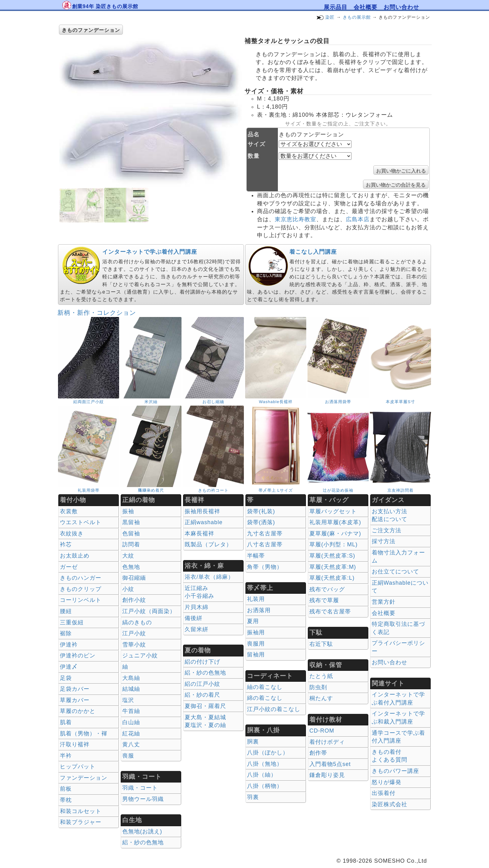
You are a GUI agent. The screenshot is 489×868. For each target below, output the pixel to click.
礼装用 (256, 599)
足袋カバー (75, 689)
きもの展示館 (357, 17)
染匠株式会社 (390, 804)
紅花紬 (131, 734)
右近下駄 (321, 644)
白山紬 (131, 722)
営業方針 (384, 602)
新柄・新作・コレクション (97, 313)
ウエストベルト (81, 522)
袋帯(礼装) (261, 511)
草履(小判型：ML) (334, 544)
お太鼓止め (75, 556)
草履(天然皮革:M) (333, 567)
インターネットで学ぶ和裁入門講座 (398, 718)
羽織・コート (140, 788)
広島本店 (358, 219)
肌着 (66, 722)
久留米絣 (196, 629)
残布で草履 (324, 600)
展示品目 (336, 7)
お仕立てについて (395, 572)
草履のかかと (78, 711)
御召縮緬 (134, 578)
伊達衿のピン (78, 656)
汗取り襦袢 (75, 744)
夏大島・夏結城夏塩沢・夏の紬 (205, 721)
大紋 (128, 556)
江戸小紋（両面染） (149, 611)
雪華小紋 (134, 645)
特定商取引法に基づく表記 (398, 628)
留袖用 (256, 655)
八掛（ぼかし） (268, 753)
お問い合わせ (401, 7)
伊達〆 (69, 667)
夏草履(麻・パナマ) (335, 534)
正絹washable (204, 522)
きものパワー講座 (395, 771)
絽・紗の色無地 (143, 842)
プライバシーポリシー (398, 647)
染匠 (330, 17)
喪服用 (256, 644)
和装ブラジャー (81, 822)
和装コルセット (81, 811)
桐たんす (321, 698)
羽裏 (253, 797)
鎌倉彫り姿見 (327, 775)
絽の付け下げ (202, 662)
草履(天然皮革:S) (332, 556)
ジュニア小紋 (140, 656)
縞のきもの (137, 622)
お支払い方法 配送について (390, 515)
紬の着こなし (265, 687)
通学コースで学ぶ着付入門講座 (398, 737)
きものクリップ (81, 589)
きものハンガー (81, 578)
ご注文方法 (387, 530)
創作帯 (318, 753)
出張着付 (384, 793)
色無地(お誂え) (142, 831)
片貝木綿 (196, 607)
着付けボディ (327, 742)
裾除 (66, 633)
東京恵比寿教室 (295, 219)
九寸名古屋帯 (265, 534)
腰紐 (66, 611)
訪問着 (131, 544)
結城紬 (131, 689)
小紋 (128, 589)
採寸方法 (384, 541)
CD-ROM (322, 731)
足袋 (66, 678)
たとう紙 (321, 676)
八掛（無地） (265, 764)
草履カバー (75, 700)
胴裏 (253, 742)
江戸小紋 (134, 633)
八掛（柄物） (265, 786)
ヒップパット (78, 767)
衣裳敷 (69, 511)
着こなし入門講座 (313, 252)
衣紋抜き (72, 534)
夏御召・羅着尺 (205, 706)
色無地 (131, 567)
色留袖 (131, 534)
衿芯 (66, 544)
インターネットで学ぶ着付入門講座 (150, 252)
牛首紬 (131, 711)
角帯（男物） (265, 567)
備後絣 (194, 618)
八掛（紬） (262, 775)
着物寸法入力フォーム (398, 557)
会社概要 (366, 7)
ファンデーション (84, 778)
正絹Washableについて (400, 587)
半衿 (66, 756)
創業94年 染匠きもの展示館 (105, 6)
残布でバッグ (327, 589)
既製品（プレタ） (208, 544)
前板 (66, 789)
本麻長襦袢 (199, 534)
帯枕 (66, 800)
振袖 (128, 511)
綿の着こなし (265, 698)
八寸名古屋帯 (265, 544)
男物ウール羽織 (143, 799)
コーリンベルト (81, 600)
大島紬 (131, 678)
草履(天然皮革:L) (332, 578)
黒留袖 (131, 522)
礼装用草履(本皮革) (335, 522)
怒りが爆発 (387, 782)
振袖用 (256, 632)
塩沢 (128, 700)
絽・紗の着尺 (202, 695)
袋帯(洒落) (261, 522)
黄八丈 (131, 744)
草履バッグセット (333, 511)
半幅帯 (256, 556)
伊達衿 (69, 645)
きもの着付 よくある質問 (390, 756)
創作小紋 (134, 600)
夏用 (253, 621)
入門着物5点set (330, 764)
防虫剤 (318, 687)
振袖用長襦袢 (202, 511)
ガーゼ (69, 567)
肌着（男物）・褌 (84, 734)
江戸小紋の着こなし (274, 709)
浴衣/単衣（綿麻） (209, 577)
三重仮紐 (72, 622)
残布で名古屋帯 (330, 612)
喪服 (128, 756)
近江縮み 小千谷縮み (199, 592)
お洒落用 (259, 610)
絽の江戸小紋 (202, 684)
